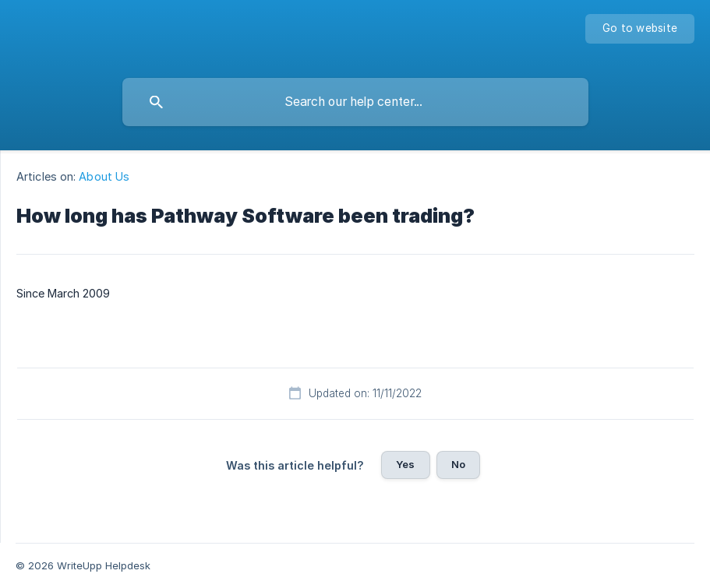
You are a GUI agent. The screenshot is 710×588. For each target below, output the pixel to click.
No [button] (458, 464)
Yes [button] (405, 464)
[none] (640, 29)
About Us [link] (104, 176)
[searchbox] (355, 102)
